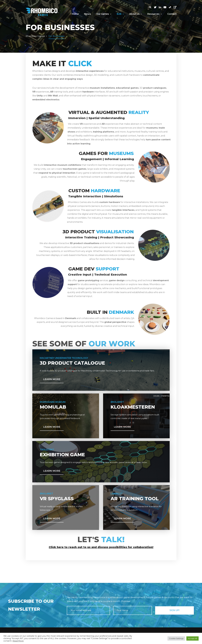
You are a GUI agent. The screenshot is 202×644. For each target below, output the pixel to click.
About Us (136, 14)
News (88, 14)
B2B (120, 14)
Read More (18, 641)
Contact (172, 14)
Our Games (104, 14)
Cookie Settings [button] (176, 638)
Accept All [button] (192, 638)
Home (75, 14)
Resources (155, 14)
